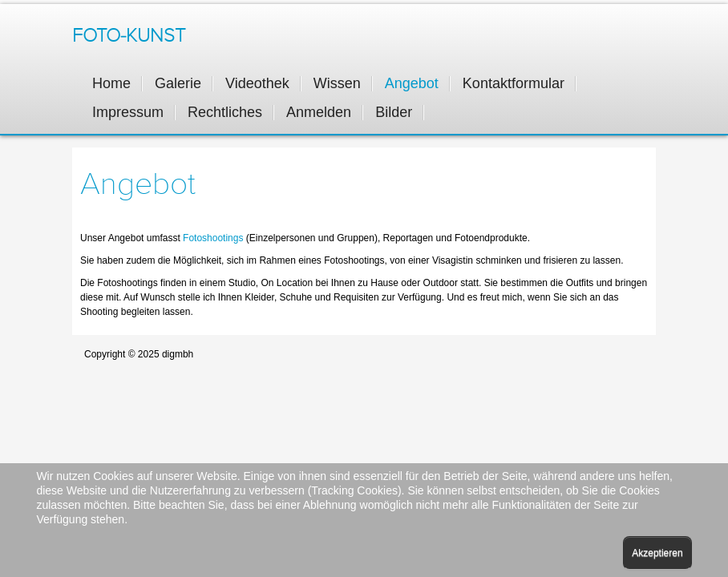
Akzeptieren (657, 553)
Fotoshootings (214, 238)
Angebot (138, 184)
